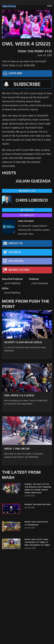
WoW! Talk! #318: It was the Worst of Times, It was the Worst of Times (37, 542)
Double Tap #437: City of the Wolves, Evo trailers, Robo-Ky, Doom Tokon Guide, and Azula (38, 488)
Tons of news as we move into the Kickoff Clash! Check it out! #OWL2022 (24, 63)
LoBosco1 (28, 215)
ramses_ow (28, 191)
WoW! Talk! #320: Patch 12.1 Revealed (36, 523)
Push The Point (26, 221)
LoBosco (28, 210)
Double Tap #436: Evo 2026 (37, 504)
